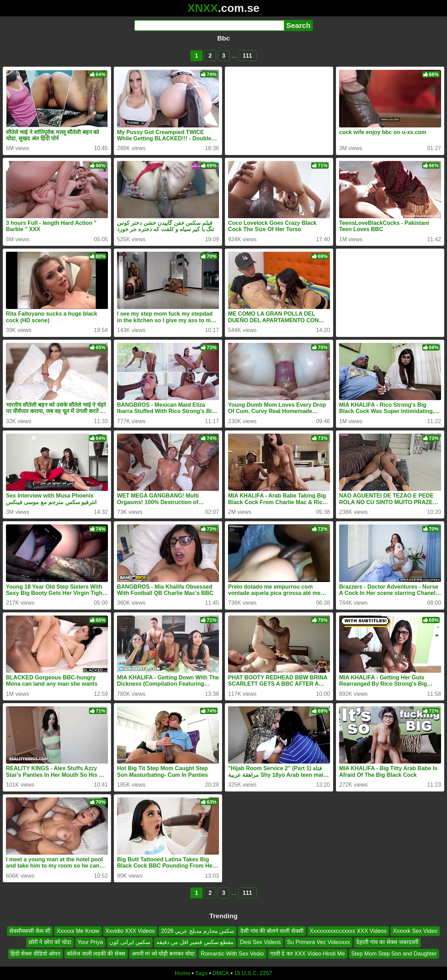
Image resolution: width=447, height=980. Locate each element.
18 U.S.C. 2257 (253, 973)
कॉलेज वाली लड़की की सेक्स (96, 954)
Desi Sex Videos (260, 942)
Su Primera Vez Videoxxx (318, 942)
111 (247, 56)
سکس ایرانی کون (130, 942)
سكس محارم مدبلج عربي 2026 (197, 931)
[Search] (209, 25)
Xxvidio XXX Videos (130, 931)
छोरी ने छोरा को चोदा (50, 942)
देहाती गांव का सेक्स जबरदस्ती (387, 942)
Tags (201, 973)
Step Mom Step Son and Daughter (394, 954)
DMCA (221, 973)
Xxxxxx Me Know (78, 931)
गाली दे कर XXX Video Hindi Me (308, 954)
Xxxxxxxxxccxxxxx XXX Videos (348, 931)
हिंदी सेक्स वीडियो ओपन (35, 954)
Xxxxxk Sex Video (415, 931)
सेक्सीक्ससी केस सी (30, 931)
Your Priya (90, 942)
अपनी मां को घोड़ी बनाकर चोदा (163, 954)
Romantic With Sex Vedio (232, 954)
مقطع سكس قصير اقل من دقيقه (195, 942)
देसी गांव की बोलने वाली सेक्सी (272, 931)
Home (183, 973)
